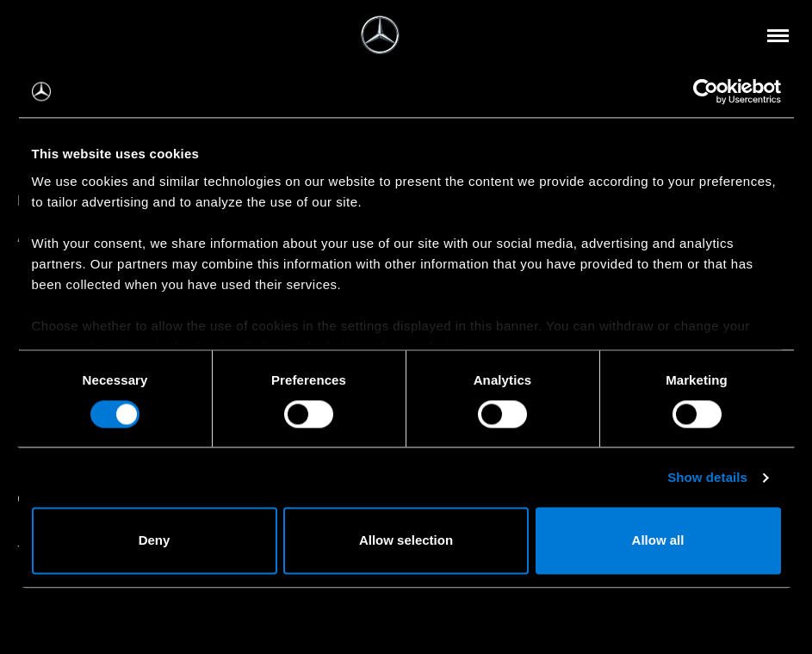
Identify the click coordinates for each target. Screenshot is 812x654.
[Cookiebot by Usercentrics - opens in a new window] (706, 91)
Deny (155, 541)
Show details (707, 477)
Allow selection (406, 541)
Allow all (658, 541)
